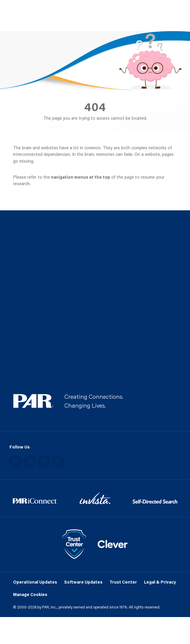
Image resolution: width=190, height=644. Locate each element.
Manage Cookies (30, 595)
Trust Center (123, 582)
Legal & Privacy (160, 582)
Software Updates (83, 582)
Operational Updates (35, 582)
